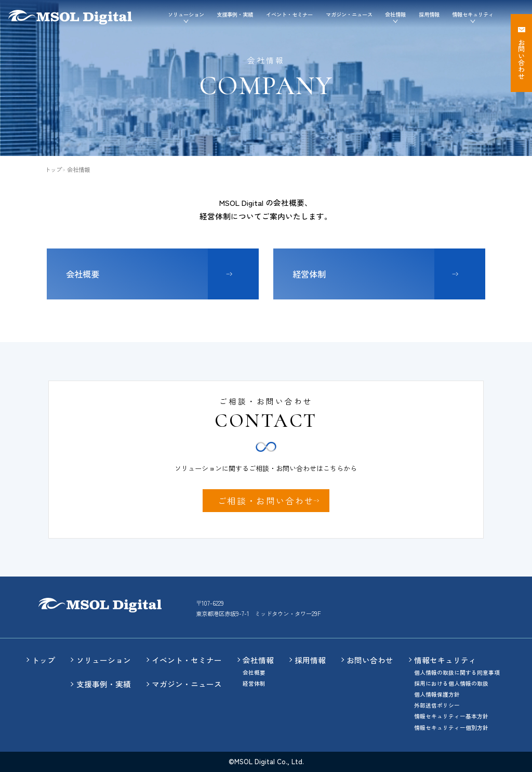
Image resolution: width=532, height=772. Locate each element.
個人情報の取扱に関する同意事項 (457, 672)
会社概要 (83, 274)
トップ (53, 169)
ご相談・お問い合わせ (266, 501)
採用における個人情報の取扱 (451, 683)
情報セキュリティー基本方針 (451, 716)
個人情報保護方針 (437, 694)
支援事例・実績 (235, 14)
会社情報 (258, 660)
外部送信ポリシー (437, 705)
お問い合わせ (370, 660)
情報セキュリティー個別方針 (451, 728)
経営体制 (309, 274)
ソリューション (104, 660)
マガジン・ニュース (349, 14)
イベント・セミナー (289, 14)
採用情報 (429, 14)
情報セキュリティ (445, 660)
